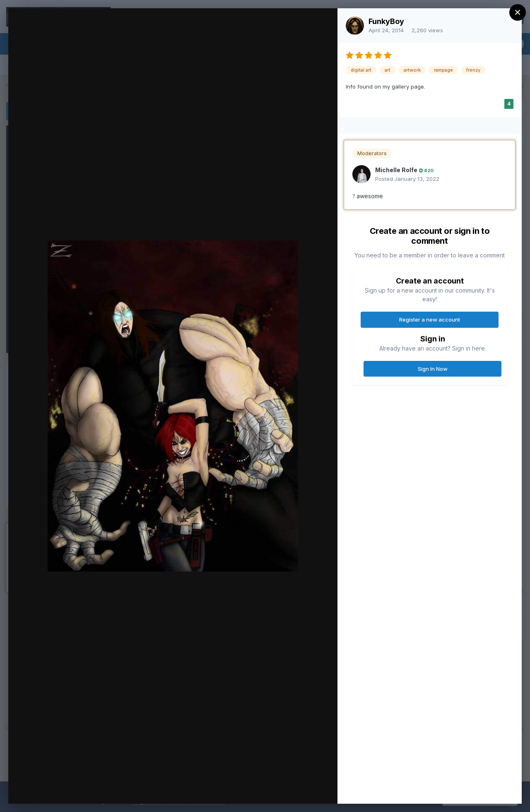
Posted (407, 179)
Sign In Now (433, 369)
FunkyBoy (386, 21)
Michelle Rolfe (396, 170)
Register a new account (430, 320)
